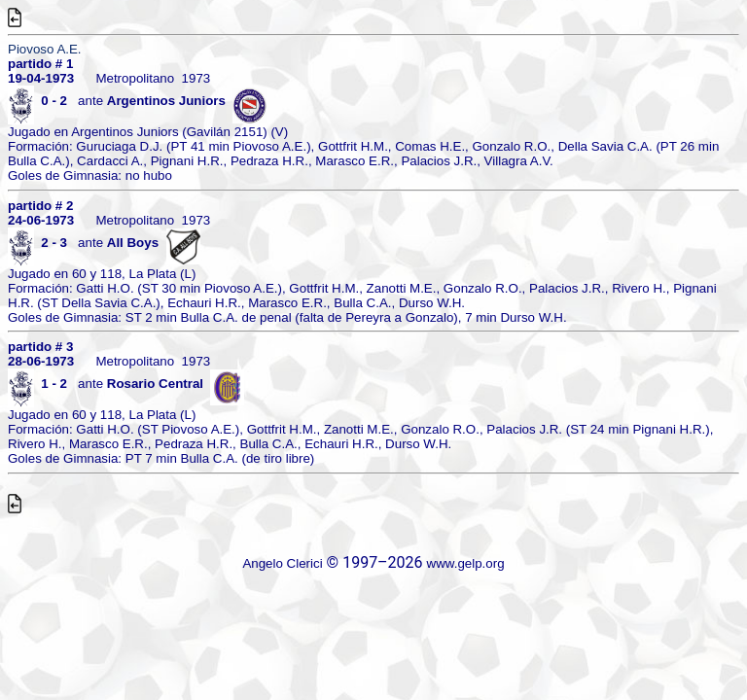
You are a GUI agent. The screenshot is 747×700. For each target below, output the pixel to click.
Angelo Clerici (282, 563)
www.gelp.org (466, 563)
